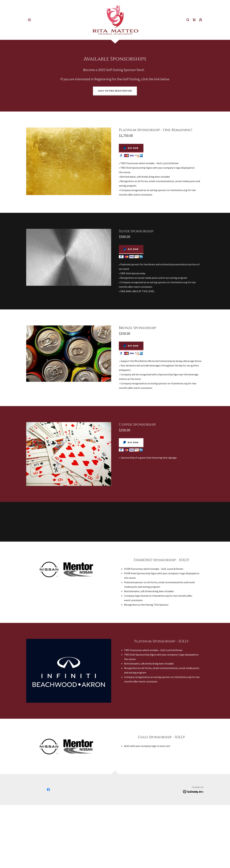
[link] (115, 20)
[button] (29, 20)
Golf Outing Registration (115, 91)
